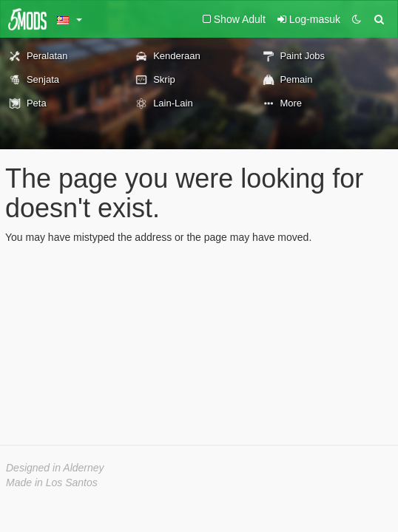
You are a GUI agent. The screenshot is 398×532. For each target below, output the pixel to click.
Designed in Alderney (55, 468)
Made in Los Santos (52, 482)
